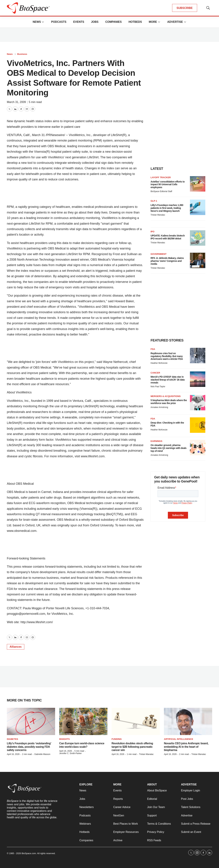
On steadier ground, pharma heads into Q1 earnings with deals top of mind (169, 448)
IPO (152, 232)
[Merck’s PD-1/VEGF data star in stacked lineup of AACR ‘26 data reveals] (198, 379)
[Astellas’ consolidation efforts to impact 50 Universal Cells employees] (198, 184)
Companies (113, 22)
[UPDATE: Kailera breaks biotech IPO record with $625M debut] (198, 238)
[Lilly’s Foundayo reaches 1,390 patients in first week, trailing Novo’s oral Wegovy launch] (198, 207)
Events (79, 22)
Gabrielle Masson (42, 754)
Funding (117, 739)
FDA (153, 349)
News (37, 22)
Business (22, 54)
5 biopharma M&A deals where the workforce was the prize (169, 402)
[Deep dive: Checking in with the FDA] (198, 425)
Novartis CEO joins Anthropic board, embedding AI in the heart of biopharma (186, 747)
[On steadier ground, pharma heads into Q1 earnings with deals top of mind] (198, 448)
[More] (43, 22)
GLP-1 (154, 201)
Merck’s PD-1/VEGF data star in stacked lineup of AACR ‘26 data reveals (168, 380)
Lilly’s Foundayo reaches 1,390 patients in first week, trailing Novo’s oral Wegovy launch (167, 208)
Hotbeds (135, 22)
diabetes (12, 739)
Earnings (156, 441)
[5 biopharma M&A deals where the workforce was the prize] (198, 403)
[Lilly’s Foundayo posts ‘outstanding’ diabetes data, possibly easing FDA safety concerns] (31, 721)
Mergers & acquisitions (166, 396)
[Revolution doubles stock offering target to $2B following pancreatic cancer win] (136, 721)
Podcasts (59, 22)
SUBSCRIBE (185, 8)
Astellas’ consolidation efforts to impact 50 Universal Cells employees (168, 185)
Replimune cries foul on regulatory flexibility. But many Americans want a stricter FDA (167, 356)
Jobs (95, 22)
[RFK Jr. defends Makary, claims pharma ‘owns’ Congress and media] (198, 260)
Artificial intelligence (179, 739)
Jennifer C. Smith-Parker (70, 753)
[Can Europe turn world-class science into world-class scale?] (83, 721)
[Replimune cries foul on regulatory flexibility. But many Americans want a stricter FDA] (198, 356)
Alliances (16, 647)
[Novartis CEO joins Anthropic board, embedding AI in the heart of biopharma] (188, 721)
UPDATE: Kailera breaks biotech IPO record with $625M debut (168, 237)
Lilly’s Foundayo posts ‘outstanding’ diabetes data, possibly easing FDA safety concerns (29, 747)
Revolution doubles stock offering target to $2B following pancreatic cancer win (132, 747)
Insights (64, 739)
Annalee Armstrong (159, 407)
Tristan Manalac (158, 215)
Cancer (155, 373)
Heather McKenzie (159, 363)
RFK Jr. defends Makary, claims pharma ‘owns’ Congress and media (167, 261)
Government (159, 254)
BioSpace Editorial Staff (161, 191)
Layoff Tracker (161, 177)
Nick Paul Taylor (158, 387)
